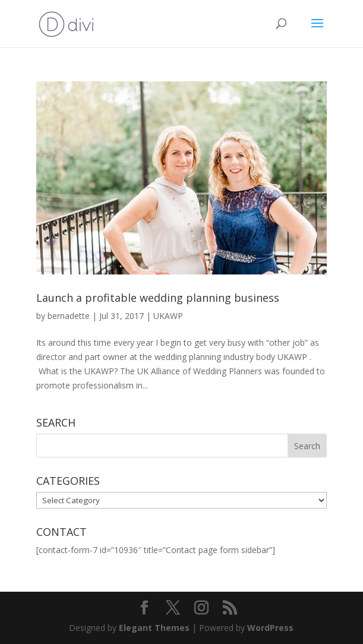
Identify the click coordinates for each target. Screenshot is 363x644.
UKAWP (168, 316)
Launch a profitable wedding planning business (158, 298)
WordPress (270, 628)
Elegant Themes (154, 628)
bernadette (69, 316)
